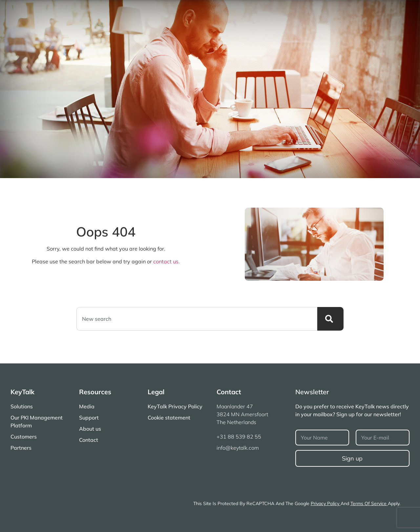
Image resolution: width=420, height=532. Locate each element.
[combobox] (197, 319)
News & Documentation (320, 21)
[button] (382, 9)
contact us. (167, 261)
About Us (329, 9)
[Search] (330, 319)
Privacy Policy (326, 503)
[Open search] (401, 9)
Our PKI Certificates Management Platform (169, 21)
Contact (360, 9)
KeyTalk (22, 392)
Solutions (255, 21)
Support (298, 9)
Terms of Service (369, 503)
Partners (385, 21)
